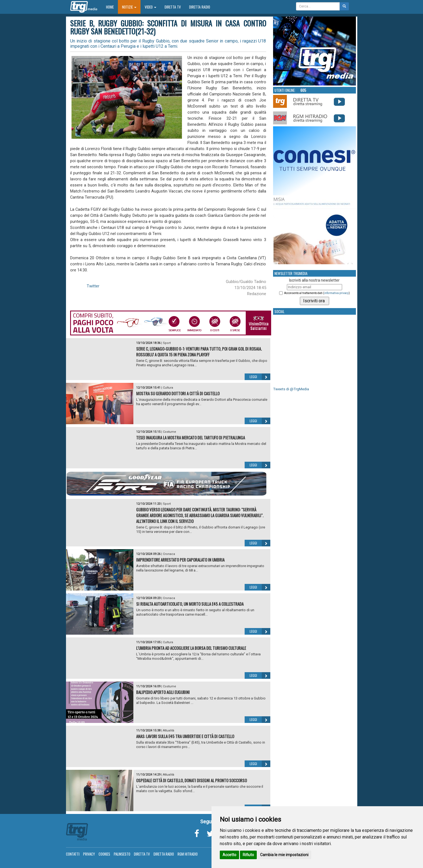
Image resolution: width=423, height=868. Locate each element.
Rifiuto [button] (248, 855)
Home (112, 7)
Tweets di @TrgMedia (291, 389)
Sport (167, 343)
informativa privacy (336, 293)
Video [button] (150, 7)
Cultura (168, 388)
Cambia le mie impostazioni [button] (284, 855)
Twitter (93, 286)
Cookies (104, 854)
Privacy (89, 854)
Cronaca (169, 554)
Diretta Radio (200, 7)
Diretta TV (173, 7)
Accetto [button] (229, 855)
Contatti (73, 854)
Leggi (260, 377)
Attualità (169, 731)
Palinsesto (122, 854)
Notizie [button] (129, 7)
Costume (170, 432)
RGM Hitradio (188, 854)
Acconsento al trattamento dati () (317, 293)
